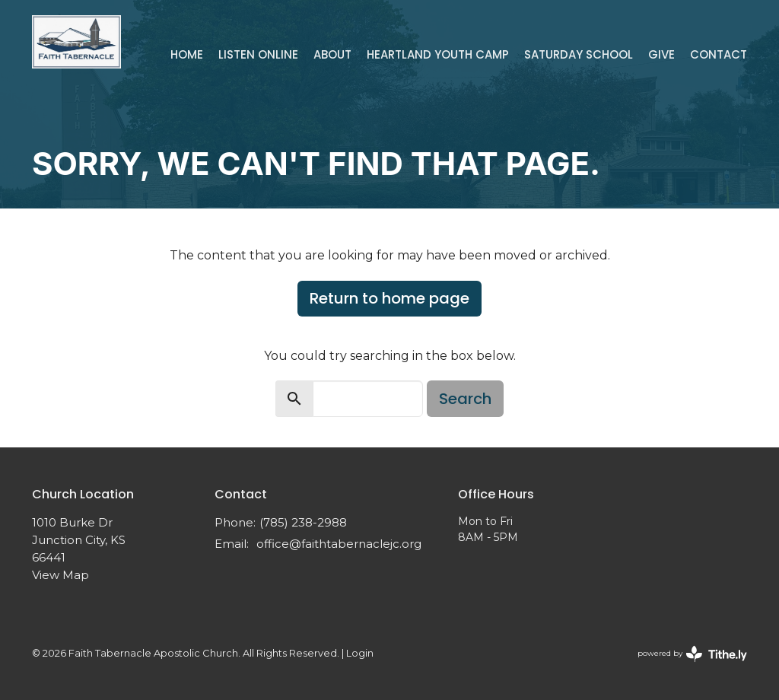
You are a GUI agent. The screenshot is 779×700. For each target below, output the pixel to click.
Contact (719, 54)
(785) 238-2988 (303, 522)
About (332, 54)
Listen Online (258, 54)
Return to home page (389, 298)
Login (360, 653)
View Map (60, 575)
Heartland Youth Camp (438, 54)
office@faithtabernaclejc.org (339, 544)
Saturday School (579, 54)
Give (661, 54)
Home (187, 54)
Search (465, 399)
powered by (692, 654)
